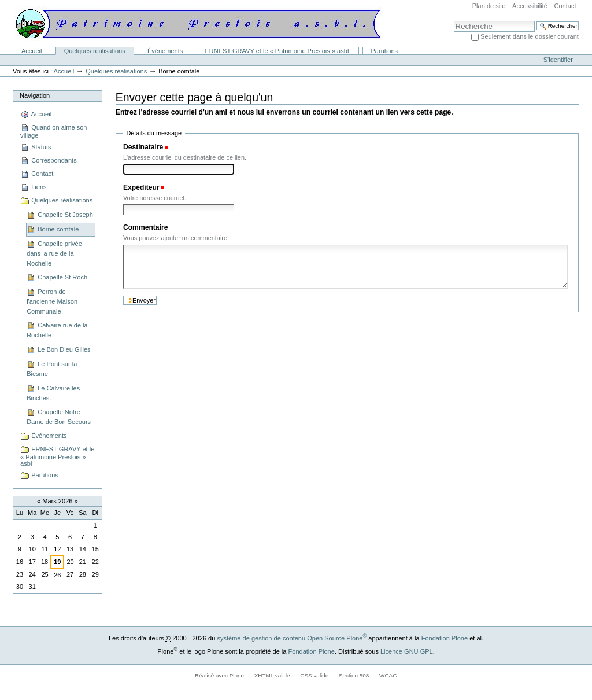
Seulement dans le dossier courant (530, 36)
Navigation (35, 95)
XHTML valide (272, 675)
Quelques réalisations (95, 51)
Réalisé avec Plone (219, 675)
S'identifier (558, 60)
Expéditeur (141, 187)
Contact (565, 6)
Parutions (385, 51)
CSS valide (314, 675)
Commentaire (146, 227)
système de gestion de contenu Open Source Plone (292, 638)
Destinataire (143, 147)
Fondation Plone (445, 638)
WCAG (388, 675)
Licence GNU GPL (407, 651)
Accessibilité (530, 6)
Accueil (32, 51)
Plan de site (489, 6)
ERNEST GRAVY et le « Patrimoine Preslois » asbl (277, 51)
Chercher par (454, 21)
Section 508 (354, 675)
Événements (165, 51)
